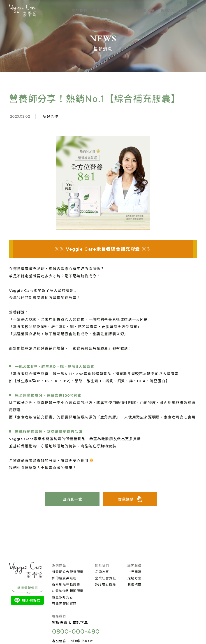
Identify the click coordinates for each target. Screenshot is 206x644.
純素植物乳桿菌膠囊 (68, 591)
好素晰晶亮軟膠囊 (66, 584)
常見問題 (134, 572)
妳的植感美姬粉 (64, 578)
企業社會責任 (106, 578)
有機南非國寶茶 (64, 603)
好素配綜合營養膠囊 (68, 572)
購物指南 (134, 584)
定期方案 (134, 578)
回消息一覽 (72, 499)
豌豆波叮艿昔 (63, 597)
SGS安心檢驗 (105, 584)
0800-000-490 (76, 631)
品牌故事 (102, 572)
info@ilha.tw (81, 641)
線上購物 (189, 10)
